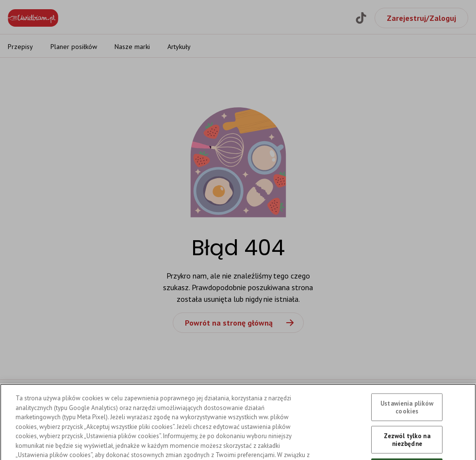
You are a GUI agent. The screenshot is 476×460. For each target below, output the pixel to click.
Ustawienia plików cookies (407, 420)
